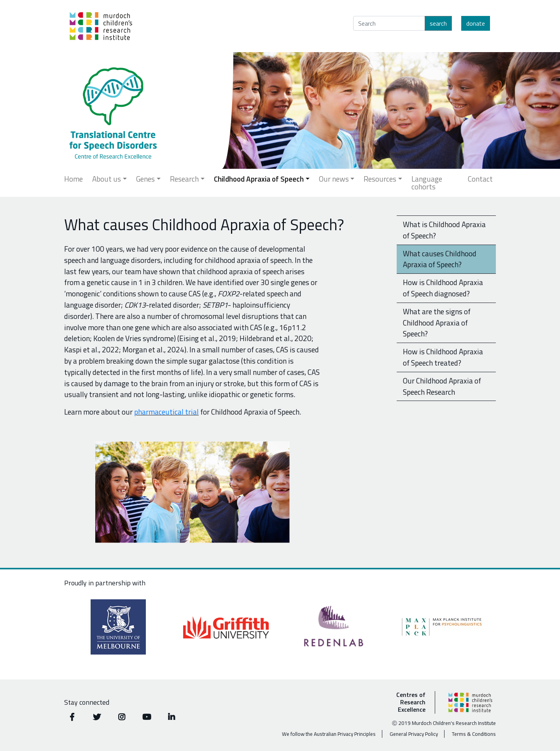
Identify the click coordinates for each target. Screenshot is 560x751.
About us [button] (107, 179)
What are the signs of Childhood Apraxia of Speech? (437, 323)
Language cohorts (427, 183)
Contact (480, 179)
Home (73, 179)
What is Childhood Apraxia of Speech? (444, 230)
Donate (476, 23)
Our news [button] (334, 179)
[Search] (389, 23)
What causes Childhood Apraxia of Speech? (440, 259)
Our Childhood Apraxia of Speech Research (442, 386)
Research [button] (184, 179)
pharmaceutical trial (166, 412)
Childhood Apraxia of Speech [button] (259, 179)
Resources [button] (380, 179)
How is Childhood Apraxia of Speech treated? (443, 357)
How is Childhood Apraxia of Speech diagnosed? (443, 288)
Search (438, 23)
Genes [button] (145, 179)
